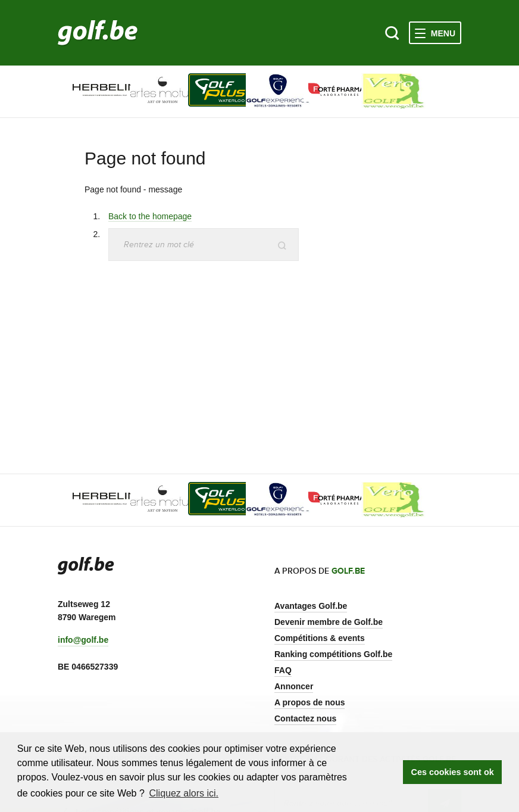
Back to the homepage (150, 216)
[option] (87, 91)
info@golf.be (83, 640)
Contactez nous (305, 718)
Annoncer (294, 686)
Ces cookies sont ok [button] (453, 772)
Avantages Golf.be (311, 606)
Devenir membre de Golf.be (329, 622)
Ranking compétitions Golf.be (333, 654)
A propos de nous (309, 702)
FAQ (283, 670)
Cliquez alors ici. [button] (183, 793)
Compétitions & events (320, 638)
